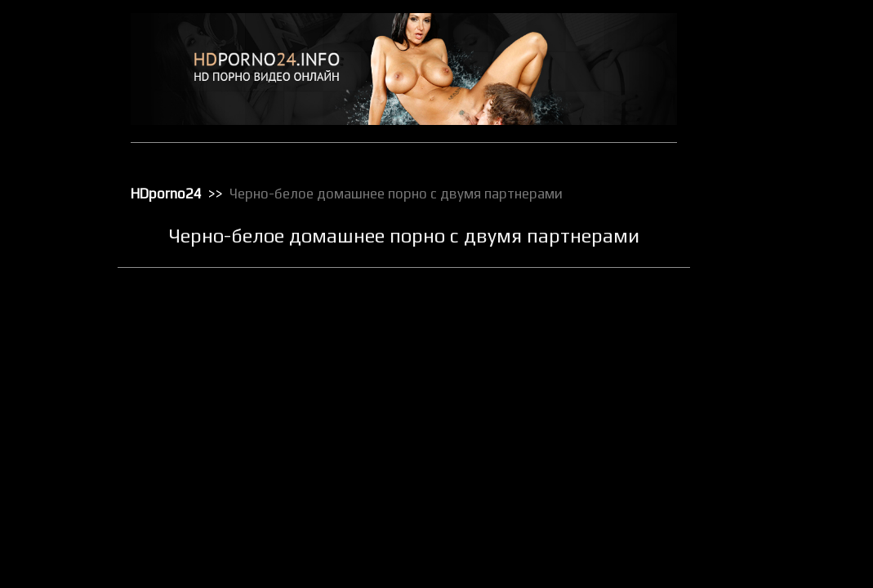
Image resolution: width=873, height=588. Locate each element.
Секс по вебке (755, 555)
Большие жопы (757, 87)
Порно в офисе (757, 321)
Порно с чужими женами (781, 406)
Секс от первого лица (773, 533)
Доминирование (761, 151)
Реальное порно (761, 448)
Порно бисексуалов (768, 300)
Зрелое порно (755, 172)
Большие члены (759, 109)
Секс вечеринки (760, 491)
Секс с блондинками (770, 576)
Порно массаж (757, 363)
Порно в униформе (767, 342)
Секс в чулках (755, 470)
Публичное (748, 427)
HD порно (745, 45)
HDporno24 (166, 194)
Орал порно (750, 278)
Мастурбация (754, 257)
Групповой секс (759, 130)
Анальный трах (758, 66)
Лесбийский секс (762, 236)
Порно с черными (764, 385)
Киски (736, 194)
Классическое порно (771, 215)
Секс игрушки (754, 512)
